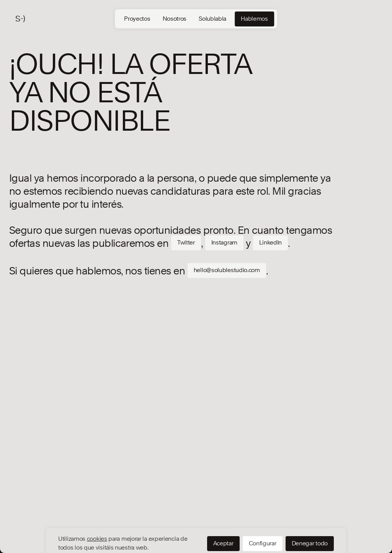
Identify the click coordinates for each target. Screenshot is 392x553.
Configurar (263, 516)
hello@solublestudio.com (227, 270)
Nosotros (175, 19)
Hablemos (254, 19)
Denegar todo (310, 516)
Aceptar (223, 516)
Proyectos (137, 19)
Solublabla (212, 19)
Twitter (186, 243)
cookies (97, 512)
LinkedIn (270, 243)
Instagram (224, 243)
